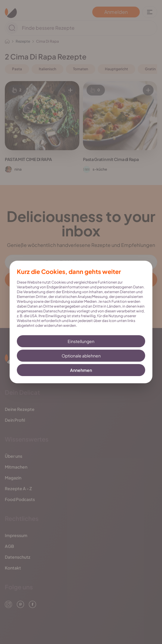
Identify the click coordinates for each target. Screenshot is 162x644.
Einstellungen (81, 341)
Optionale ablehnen (81, 356)
